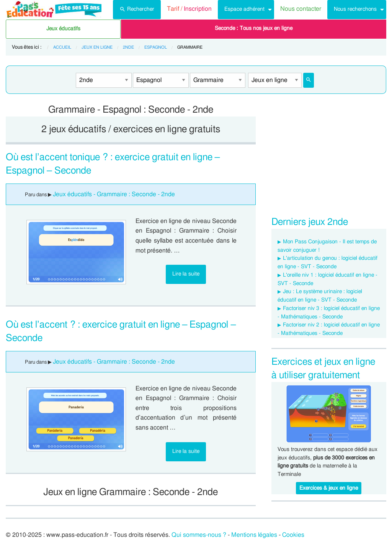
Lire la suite (186, 274)
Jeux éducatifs (63, 29)
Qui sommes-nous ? (199, 535)
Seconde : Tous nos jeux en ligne (254, 28)
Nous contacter (301, 9)
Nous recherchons (355, 9)
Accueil (62, 47)
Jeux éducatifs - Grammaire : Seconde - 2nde (114, 194)
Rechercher (137, 8)
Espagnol (156, 47)
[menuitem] (137, 10)
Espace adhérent (244, 9)
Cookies (293, 535)
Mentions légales (254, 535)
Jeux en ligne (97, 47)
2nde (128, 47)
